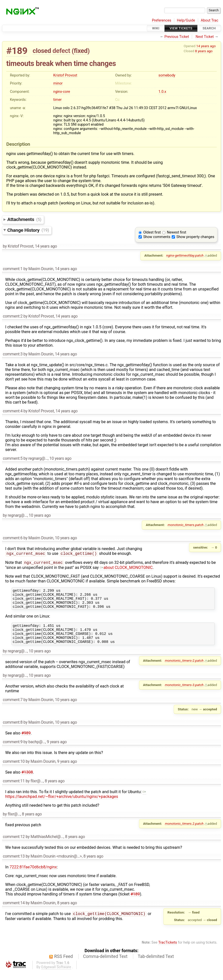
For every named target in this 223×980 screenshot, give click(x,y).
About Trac (210, 20)
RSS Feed (64, 965)
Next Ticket (205, 37)
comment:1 (13, 269)
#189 (17, 51)
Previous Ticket (177, 37)
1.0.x (162, 92)
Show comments (157, 237)
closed (42, 51)
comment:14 (14, 911)
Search (209, 28)
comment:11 (14, 789)
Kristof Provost (65, 75)
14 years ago (206, 46)
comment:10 (14, 770)
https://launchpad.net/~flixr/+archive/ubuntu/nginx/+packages (76, 803)
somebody (167, 75)
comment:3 (13, 354)
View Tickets (181, 28)
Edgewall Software (56, 976)
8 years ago (204, 51)
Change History (28, 230)
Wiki (156, 28)
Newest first (177, 232)
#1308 (27, 781)
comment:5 (13, 458)
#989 (26, 742)
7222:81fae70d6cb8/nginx (33, 876)
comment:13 (14, 865)
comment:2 (13, 316)
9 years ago (57, 750)
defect (61, 51)
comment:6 (13, 538)
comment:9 (13, 750)
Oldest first (152, 232)
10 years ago (60, 458)
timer (57, 100)
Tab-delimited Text (156, 965)
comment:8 (13, 731)
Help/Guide (186, 20)
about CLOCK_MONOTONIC (126, 569)
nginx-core (62, 92)
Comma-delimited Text (105, 965)
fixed (81, 51)
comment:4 (13, 411)
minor (58, 83)
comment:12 (14, 845)
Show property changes (195, 237)
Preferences (162, 20)
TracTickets (168, 951)
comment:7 (13, 708)
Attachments (24, 219)
